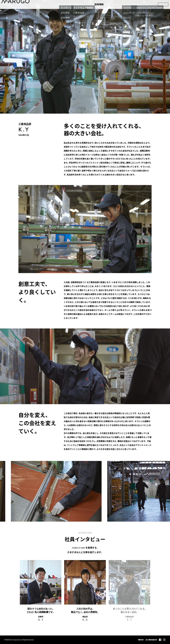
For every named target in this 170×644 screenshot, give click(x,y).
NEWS (82, 10)
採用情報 (93, 10)
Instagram (164, 640)
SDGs (144, 10)
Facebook (160, 640)
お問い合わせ (108, 10)
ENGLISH (157, 10)
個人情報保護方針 (151, 640)
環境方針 (141, 640)
